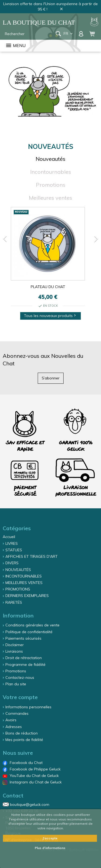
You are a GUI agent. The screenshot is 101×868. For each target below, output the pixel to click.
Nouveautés (50, 159)
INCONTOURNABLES (24, 576)
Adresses (14, 727)
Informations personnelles (28, 707)
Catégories (17, 528)
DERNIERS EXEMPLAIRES (27, 596)
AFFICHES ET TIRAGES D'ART (32, 556)
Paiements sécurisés (23, 638)
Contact (13, 795)
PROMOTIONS (18, 589)
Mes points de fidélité (24, 740)
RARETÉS (14, 602)
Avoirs (11, 720)
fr (69, 34)
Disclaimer (15, 645)
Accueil (9, 537)
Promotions (51, 185)
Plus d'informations (50, 848)
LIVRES (12, 543)
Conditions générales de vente (32, 625)
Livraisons (14, 651)
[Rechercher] (29, 34)
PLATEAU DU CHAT (48, 287)
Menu (15, 46)
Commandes (17, 713)
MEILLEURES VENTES (24, 583)
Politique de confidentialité (29, 632)
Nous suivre (18, 753)
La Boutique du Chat (39, 23)
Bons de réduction (22, 733)
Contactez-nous (20, 677)
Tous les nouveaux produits (50, 316)
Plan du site (16, 684)
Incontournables (51, 172)
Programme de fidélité (25, 665)
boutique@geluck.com (30, 804)
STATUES (14, 550)
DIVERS (12, 563)
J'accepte (50, 838)
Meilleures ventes (50, 198)
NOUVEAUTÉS (18, 570)
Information (18, 615)
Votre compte (20, 697)
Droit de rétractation (24, 658)
